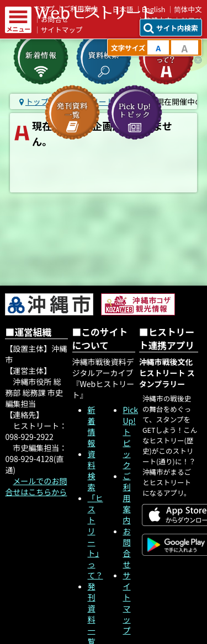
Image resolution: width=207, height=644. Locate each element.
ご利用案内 (127, 498)
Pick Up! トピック (131, 437)
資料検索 (92, 470)
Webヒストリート (93, 13)
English (154, 9)
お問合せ (127, 548)
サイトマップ (62, 29)
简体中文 (188, 9)
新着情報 (92, 426)
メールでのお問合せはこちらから (36, 486)
